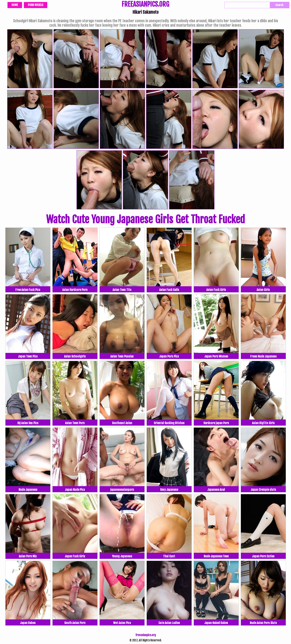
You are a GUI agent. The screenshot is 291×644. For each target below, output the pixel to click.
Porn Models (36, 5)
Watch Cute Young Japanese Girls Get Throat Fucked (145, 219)
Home (15, 5)
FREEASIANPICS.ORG (145, 5)
